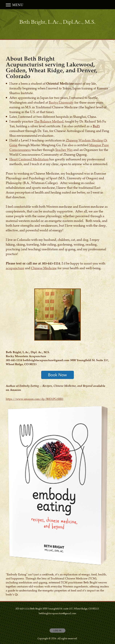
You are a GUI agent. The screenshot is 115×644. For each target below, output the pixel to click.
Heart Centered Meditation (29, 159)
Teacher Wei (64, 150)
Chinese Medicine (44, 268)
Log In (57, 631)
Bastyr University (61, 102)
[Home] (57, 22)
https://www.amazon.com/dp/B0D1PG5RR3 (35, 399)
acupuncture (15, 268)
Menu (15, 5)
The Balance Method (49, 121)
